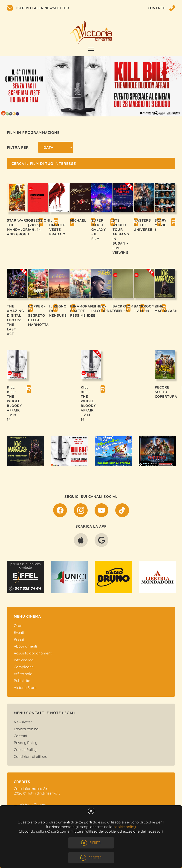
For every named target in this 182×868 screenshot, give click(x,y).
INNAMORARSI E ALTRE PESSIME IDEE (83, 311)
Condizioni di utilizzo (31, 756)
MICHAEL (78, 220)
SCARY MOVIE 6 (161, 225)
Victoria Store (25, 688)
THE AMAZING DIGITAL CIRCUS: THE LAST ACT (15, 320)
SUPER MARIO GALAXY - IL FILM (99, 230)
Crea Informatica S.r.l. (32, 789)
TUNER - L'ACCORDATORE (107, 309)
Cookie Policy (25, 750)
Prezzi (19, 639)
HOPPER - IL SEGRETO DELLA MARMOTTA (38, 315)
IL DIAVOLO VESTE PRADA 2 (57, 227)
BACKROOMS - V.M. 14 (124, 309)
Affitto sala (23, 674)
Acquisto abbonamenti (33, 653)
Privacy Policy (26, 743)
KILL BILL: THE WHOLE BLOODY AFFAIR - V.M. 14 (14, 403)
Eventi (19, 632)
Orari (18, 626)
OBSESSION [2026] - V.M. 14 (39, 225)
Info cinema (24, 660)
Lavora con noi (26, 729)
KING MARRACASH (166, 309)
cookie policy (125, 827)
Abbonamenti (25, 646)
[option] (91, 86)
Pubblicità (22, 681)
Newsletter (23, 722)
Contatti (20, 736)
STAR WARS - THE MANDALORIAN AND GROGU (21, 227)
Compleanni (24, 667)
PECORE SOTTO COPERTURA (166, 392)
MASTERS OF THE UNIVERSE (143, 225)
